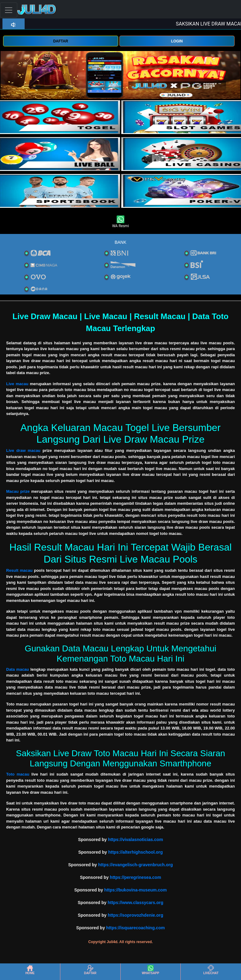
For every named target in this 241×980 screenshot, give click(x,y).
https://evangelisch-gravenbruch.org (136, 865)
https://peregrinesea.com (136, 877)
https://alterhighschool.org (135, 852)
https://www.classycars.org (136, 903)
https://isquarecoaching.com (136, 928)
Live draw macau (23, 450)
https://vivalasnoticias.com (136, 840)
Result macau (19, 570)
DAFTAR (61, 41)
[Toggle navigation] (9, 10)
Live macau (17, 384)
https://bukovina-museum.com (136, 890)
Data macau (18, 669)
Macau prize (18, 491)
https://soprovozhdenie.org (135, 915)
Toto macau (18, 774)
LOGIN (177, 41)
